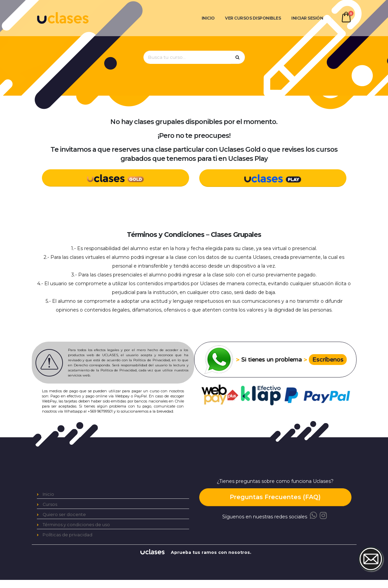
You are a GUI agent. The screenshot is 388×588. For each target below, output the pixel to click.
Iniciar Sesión (307, 18)
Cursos (50, 504)
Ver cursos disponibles (253, 18)
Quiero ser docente (64, 514)
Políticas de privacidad (67, 535)
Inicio (208, 18)
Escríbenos (328, 360)
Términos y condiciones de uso (76, 525)
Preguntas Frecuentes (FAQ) (275, 497)
